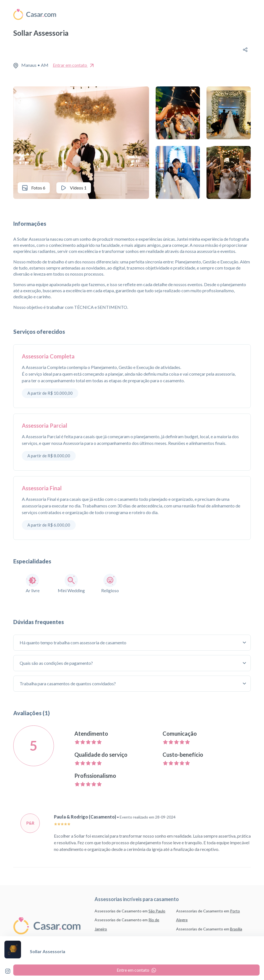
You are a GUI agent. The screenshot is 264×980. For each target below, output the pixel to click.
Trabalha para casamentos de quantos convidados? (69, 683)
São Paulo (157, 911)
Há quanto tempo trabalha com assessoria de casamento (74, 642)
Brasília (236, 929)
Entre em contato (136, 970)
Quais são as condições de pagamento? (57, 663)
